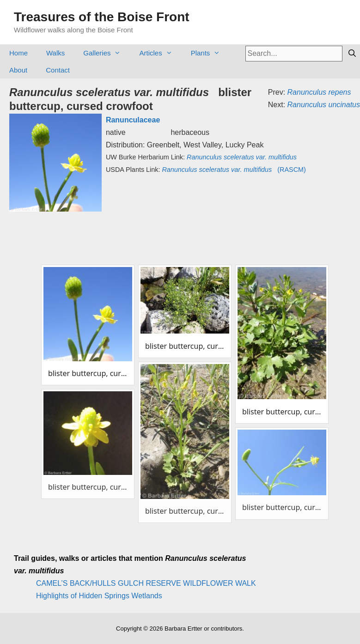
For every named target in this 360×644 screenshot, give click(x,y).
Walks (55, 53)
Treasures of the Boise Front (102, 17)
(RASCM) (234, 170)
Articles (160, 53)
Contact (58, 70)
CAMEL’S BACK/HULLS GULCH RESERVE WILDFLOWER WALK (146, 583)
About (18, 70)
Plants (210, 53)
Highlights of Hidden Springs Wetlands (99, 596)
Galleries (107, 53)
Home (18, 53)
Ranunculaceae (133, 120)
